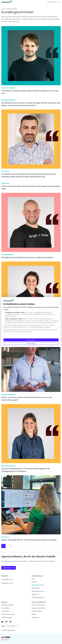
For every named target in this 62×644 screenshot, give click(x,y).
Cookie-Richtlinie (26, 332)
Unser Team (5, 611)
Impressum (35, 617)
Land (3, 626)
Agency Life (35, 594)
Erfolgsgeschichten (38, 585)
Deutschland (52, 2)
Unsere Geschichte (7, 605)
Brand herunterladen (8, 614)
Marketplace (36, 588)
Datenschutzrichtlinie (39, 608)
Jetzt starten (9, 568)
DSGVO (34, 614)
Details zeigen (31, 344)
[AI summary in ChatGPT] (10, 622)
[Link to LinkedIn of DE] (2, 622)
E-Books (34, 582)
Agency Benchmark (38, 591)
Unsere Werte (6, 608)
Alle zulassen (31, 340)
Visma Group (5, 640)
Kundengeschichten (12, 9)
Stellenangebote (7, 617)
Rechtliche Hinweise (38, 605)
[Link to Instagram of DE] (6, 622)
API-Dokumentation (38, 597)
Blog (3, 9)
